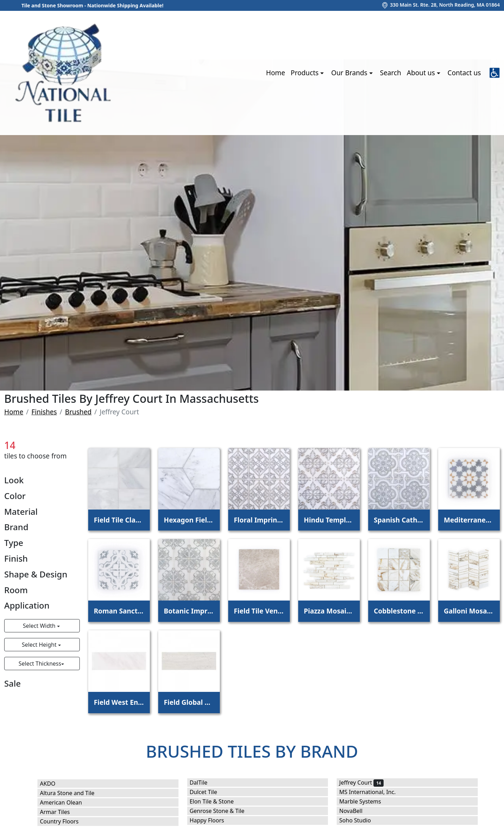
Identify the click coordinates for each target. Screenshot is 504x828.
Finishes (44, 412)
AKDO (54, 784)
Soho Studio (360, 820)
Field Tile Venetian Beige (259, 611)
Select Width (40, 626)
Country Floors (64, 821)
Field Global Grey (189, 702)
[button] (495, 73)
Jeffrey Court (361, 783)
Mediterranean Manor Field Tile (469, 520)
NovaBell (355, 811)
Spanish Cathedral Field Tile (399, 520)
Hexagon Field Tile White (189, 520)
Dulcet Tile (209, 792)
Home (276, 73)
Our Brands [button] (350, 73)
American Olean (66, 802)
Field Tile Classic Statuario (119, 520)
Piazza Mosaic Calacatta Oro (329, 611)
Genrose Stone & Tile (223, 811)
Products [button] (306, 73)
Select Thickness (40, 664)
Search (390, 73)
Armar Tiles (59, 812)
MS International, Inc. (372, 792)
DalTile (203, 783)
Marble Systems (366, 801)
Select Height (40, 645)
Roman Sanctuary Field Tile (119, 611)
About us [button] (422, 73)
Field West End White (119, 702)
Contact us (464, 73)
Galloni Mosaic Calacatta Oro (469, 611)
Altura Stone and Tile (72, 793)
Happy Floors (212, 820)
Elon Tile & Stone (216, 801)
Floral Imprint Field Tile (259, 520)
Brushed (78, 412)
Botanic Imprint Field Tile (189, 611)
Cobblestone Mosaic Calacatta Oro (399, 611)
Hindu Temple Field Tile (329, 520)
